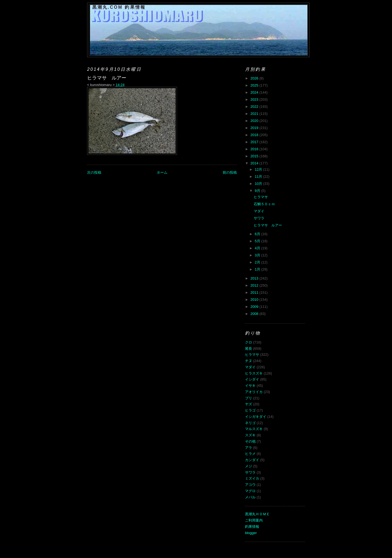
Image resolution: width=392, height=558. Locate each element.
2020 (255, 121)
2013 (255, 278)
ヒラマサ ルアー (268, 225)
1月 (258, 269)
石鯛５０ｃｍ (264, 204)
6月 (258, 234)
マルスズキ (254, 429)
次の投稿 (94, 172)
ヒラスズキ (254, 373)
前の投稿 (230, 172)
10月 (259, 184)
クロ (249, 342)
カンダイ (252, 460)
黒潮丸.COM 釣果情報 (119, 7)
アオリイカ (254, 392)
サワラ (259, 218)
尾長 (249, 349)
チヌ (249, 361)
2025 (255, 85)
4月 (258, 248)
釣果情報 (252, 527)
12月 (259, 169)
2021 (255, 114)
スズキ (250, 435)
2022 (255, 107)
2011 (255, 292)
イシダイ (252, 379)
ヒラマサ (261, 197)
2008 (255, 314)
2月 (258, 262)
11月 (259, 177)
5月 (258, 241)
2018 (255, 135)
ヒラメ (250, 454)
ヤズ (249, 404)
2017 (255, 142)
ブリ (249, 398)
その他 (250, 441)
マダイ (259, 211)
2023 (255, 99)
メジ (249, 466)
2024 (255, 92)
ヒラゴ (250, 410)
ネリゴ (250, 423)
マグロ (250, 491)
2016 (255, 149)
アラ (249, 448)
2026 (255, 78)
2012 (255, 285)
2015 (255, 156)
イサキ (250, 386)
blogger (251, 533)
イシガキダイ (256, 417)
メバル (250, 497)
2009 (255, 307)
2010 (255, 300)
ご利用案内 (254, 520)
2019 (255, 128)
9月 (258, 191)
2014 (255, 163)
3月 (258, 255)
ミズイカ (252, 478)
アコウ (250, 485)
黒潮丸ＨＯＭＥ (257, 514)
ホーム (162, 172)
